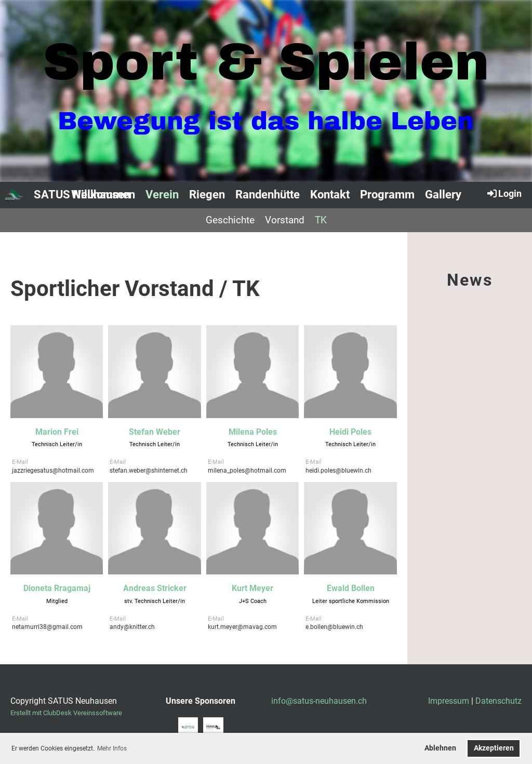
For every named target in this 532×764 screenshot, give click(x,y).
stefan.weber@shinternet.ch (149, 471)
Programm (387, 195)
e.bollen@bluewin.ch (334, 627)
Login (504, 193)
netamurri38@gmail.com (47, 627)
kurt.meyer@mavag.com (242, 627)
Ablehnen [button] (440, 748)
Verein (162, 195)
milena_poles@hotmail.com (247, 471)
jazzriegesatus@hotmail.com (53, 471)
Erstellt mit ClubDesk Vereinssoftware (66, 713)
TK (321, 220)
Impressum (449, 701)
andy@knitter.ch (132, 627)
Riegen (207, 195)
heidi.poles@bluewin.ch (338, 471)
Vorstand (285, 220)
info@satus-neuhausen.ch (319, 701)
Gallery (443, 195)
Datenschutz (498, 701)
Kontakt (330, 195)
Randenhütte (268, 195)
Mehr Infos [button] (112, 748)
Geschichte (230, 220)
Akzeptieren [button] (494, 748)
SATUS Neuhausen (82, 195)
